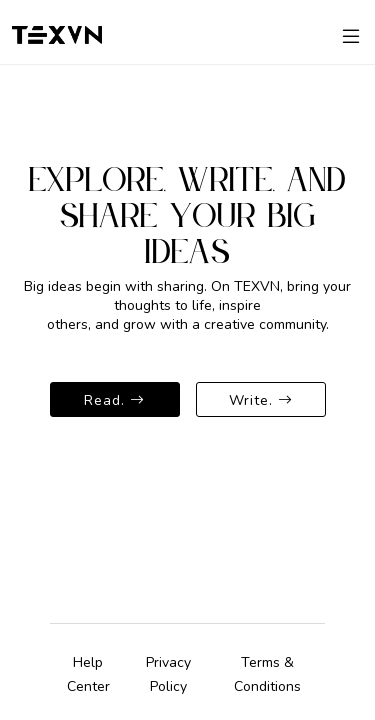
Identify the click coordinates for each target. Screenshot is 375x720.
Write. (261, 399)
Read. (114, 399)
